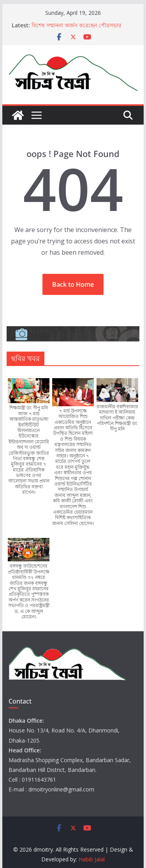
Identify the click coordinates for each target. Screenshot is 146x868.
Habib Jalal (92, 859)
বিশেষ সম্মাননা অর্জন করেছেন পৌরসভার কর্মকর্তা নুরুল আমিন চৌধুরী (77, 29)
